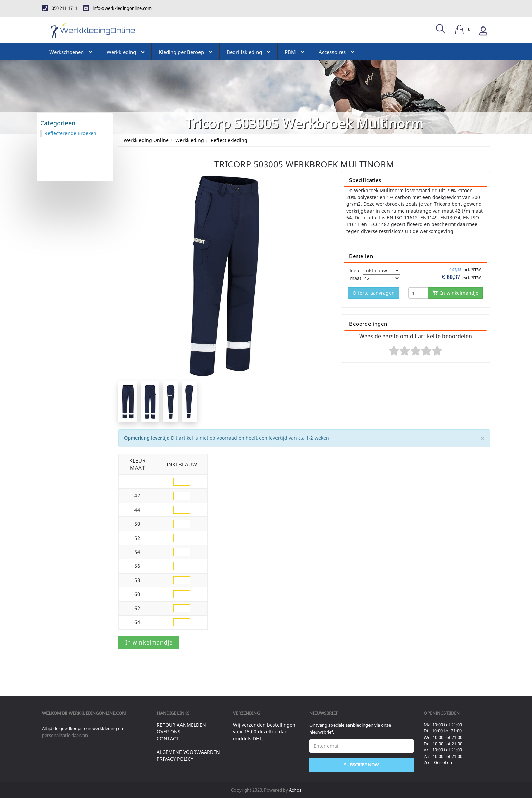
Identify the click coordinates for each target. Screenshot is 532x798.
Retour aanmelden (181, 725)
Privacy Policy (175, 759)
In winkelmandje (455, 293)
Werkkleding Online (146, 140)
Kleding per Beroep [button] (185, 52)
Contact (168, 738)
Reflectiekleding (229, 140)
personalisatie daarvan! (66, 735)
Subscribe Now (361, 765)
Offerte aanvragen (374, 293)
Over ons (169, 732)
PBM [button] (294, 52)
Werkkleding (190, 140)
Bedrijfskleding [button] (248, 52)
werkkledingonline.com (97, 713)
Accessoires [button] (336, 52)
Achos (295, 790)
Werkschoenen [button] (71, 52)
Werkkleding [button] (125, 52)
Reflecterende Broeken (70, 133)
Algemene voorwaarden (188, 752)
